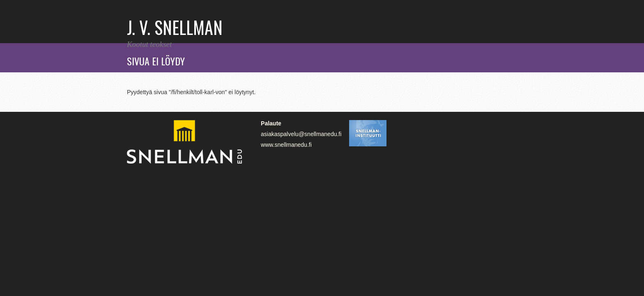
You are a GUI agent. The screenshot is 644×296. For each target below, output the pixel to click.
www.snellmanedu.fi (286, 145)
